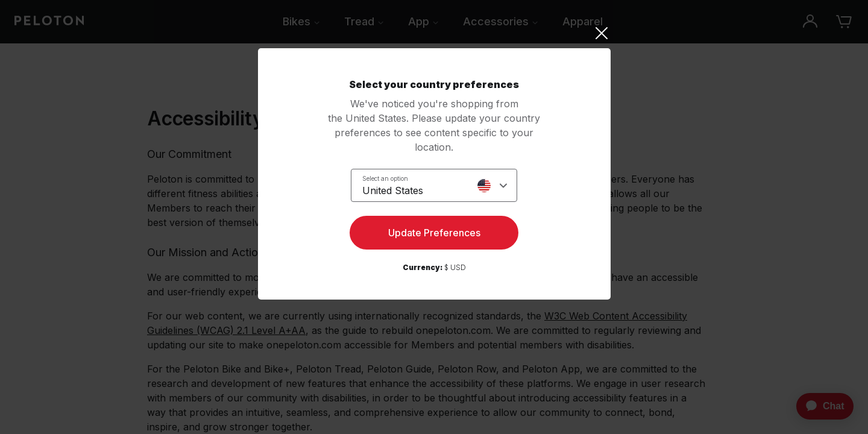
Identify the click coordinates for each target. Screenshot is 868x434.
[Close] (434, 33)
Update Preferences (434, 233)
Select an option (385, 178)
